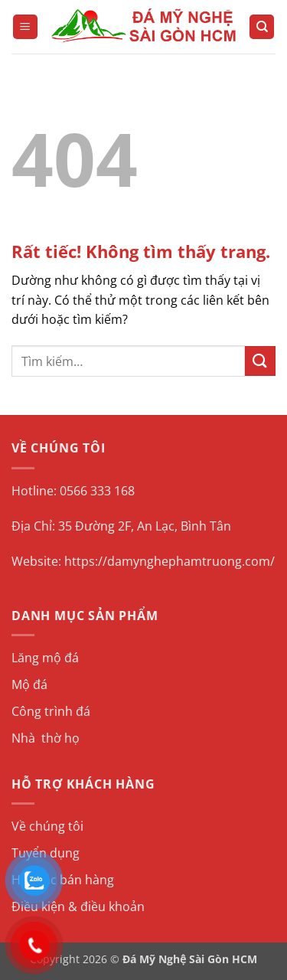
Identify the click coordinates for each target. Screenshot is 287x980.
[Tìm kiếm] (262, 27)
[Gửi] (260, 361)
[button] (25, 27)
